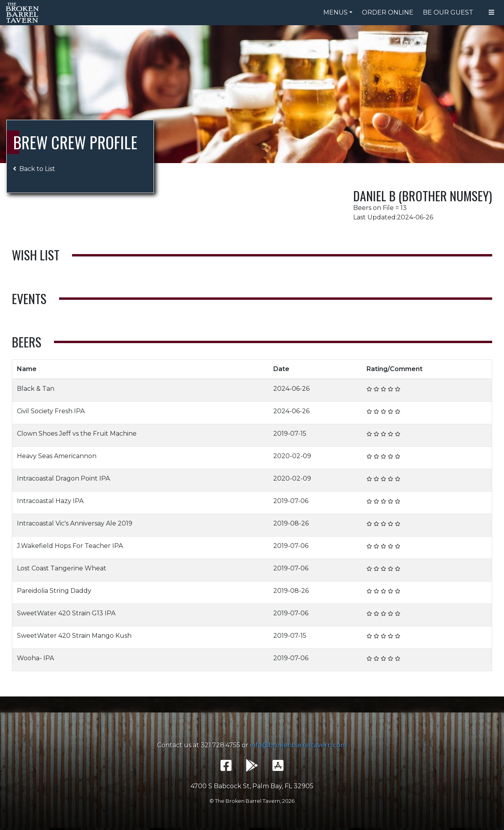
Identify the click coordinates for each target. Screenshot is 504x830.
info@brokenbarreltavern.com (298, 745)
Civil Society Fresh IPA (51, 411)
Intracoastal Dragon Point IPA (63, 478)
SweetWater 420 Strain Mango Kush (74, 636)
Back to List (34, 169)
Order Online (388, 12)
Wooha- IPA (35, 658)
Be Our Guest (448, 12)
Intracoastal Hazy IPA (50, 501)
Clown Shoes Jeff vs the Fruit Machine (77, 434)
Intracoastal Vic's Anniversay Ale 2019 (75, 523)
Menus (335, 12)
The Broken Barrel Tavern (24, 13)
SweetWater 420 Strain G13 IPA (66, 613)
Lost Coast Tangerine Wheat (62, 568)
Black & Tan (36, 389)
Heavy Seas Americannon (57, 456)
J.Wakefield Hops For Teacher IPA (70, 546)
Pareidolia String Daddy (54, 591)
